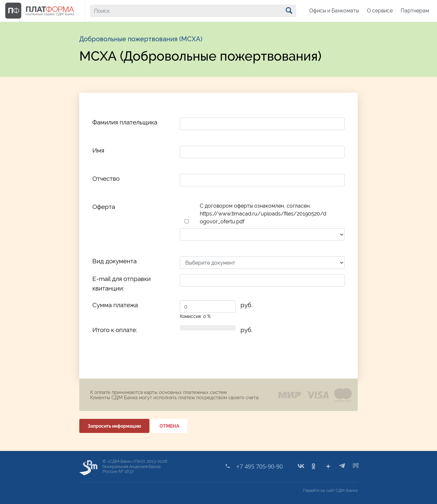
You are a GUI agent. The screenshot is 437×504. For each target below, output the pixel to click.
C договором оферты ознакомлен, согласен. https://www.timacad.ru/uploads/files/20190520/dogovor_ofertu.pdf (263, 214)
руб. (247, 305)
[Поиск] (193, 11)
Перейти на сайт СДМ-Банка (330, 491)
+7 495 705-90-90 (259, 466)
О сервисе (380, 11)
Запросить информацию (114, 426)
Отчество (106, 178)
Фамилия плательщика (125, 122)
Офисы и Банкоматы (334, 11)
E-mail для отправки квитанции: (122, 283)
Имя (98, 150)
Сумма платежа (115, 305)
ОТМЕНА (169, 426)
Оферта (104, 207)
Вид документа (114, 261)
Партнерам (415, 11)
